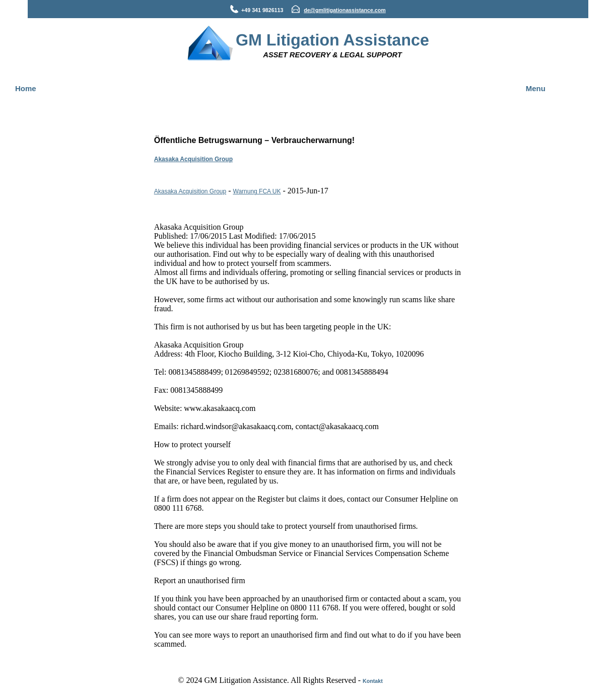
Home (26, 88)
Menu (536, 88)
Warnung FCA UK (257, 191)
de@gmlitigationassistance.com (345, 10)
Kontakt (373, 681)
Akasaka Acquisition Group (193, 159)
